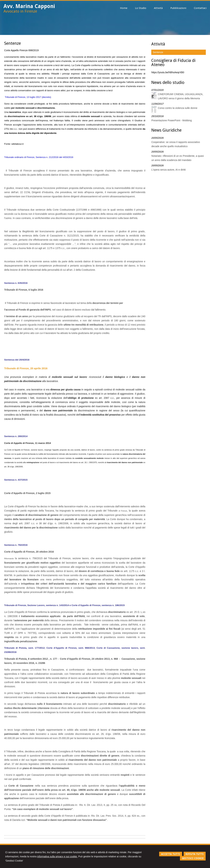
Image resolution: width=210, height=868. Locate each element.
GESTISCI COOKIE (193, 858)
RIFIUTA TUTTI (195, 854)
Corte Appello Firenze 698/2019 (21, 50)
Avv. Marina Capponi (29, 6)
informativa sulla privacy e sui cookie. (57, 856)
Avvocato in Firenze (20, 11)
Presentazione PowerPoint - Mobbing (171, 120)
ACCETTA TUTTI (171, 854)
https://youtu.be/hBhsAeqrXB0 (168, 72)
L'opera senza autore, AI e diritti (168, 170)
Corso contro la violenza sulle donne (178, 108)
